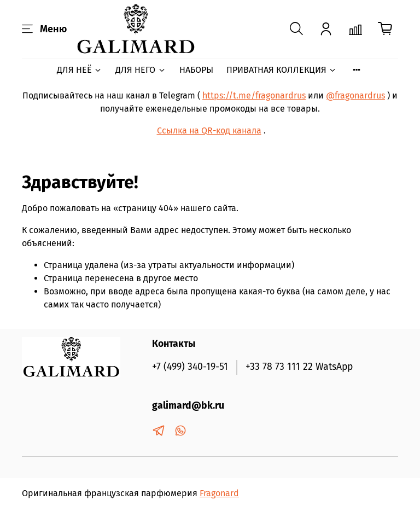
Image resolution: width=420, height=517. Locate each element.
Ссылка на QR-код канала (209, 130)
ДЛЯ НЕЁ (80, 70)
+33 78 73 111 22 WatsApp (299, 367)
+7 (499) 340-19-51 (190, 367)
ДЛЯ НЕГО (141, 70)
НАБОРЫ (196, 70)
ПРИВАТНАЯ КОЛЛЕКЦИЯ (282, 70)
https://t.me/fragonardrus (254, 95)
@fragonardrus (355, 95)
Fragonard (219, 493)
